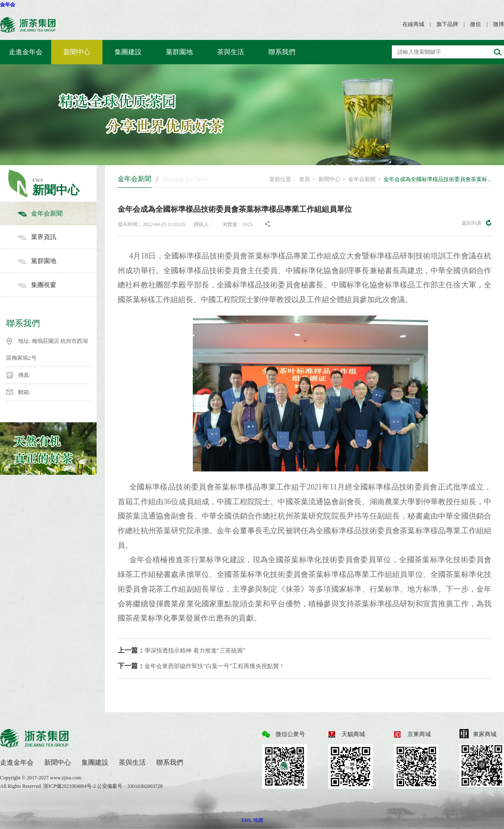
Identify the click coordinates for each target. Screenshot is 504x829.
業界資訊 (57, 237)
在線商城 (413, 24)
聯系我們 (282, 52)
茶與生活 (231, 52)
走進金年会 (26, 52)
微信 (475, 24)
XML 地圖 (252, 820)
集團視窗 (57, 285)
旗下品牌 (447, 24)
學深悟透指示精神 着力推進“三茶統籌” (181, 650)
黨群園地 (179, 52)
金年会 (8, 5)
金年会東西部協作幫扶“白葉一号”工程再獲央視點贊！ (201, 666)
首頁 (304, 179)
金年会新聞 (57, 213)
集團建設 (128, 52)
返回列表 (476, 223)
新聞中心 (77, 52)
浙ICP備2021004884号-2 (70, 786)
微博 (499, 24)
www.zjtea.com (66, 778)
